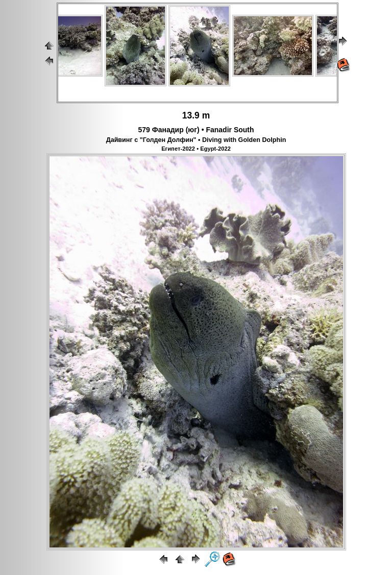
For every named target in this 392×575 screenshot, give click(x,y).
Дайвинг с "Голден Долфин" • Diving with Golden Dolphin (196, 140)
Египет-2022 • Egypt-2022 (196, 149)
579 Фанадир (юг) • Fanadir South (196, 130)
